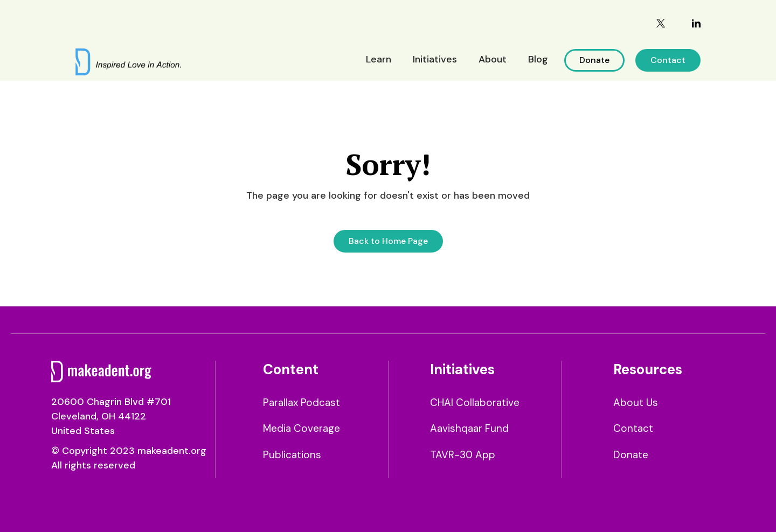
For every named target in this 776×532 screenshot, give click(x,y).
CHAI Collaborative (475, 402)
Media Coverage (302, 428)
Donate (594, 60)
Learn (379, 59)
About (493, 59)
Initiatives (435, 59)
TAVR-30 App (463, 455)
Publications (292, 455)
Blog (538, 59)
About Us (636, 402)
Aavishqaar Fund (469, 428)
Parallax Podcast (302, 402)
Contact (668, 60)
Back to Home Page (388, 241)
